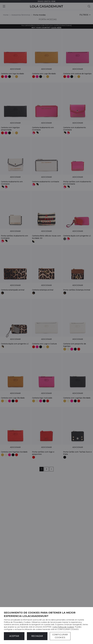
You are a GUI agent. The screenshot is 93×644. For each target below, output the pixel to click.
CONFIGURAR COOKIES (60, 636)
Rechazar (37, 636)
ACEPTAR (14, 636)
